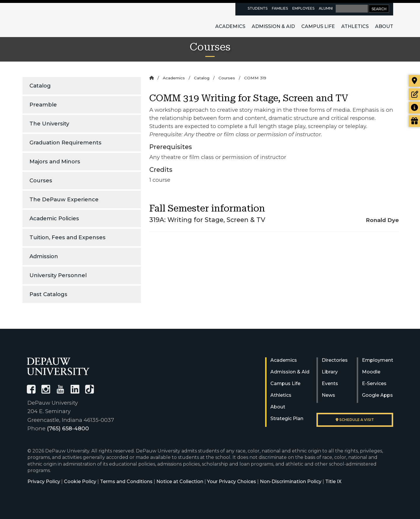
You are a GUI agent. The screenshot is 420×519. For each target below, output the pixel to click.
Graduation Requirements (65, 143)
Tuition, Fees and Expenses (68, 237)
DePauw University (59, 20)
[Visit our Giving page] (414, 121)
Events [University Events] (330, 383)
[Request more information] (414, 108)
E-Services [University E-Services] (374, 383)
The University (49, 124)
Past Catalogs (48, 294)
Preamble (43, 105)
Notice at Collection (180, 482)
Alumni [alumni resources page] (326, 8)
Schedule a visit (355, 420)
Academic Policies (54, 218)
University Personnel (58, 275)
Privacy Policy (44, 482)
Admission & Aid (273, 26)
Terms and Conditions (126, 482)
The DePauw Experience (64, 199)
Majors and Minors (55, 161)
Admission (44, 256)
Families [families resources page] (280, 8)
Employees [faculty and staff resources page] (303, 8)
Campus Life (318, 26)
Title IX (333, 482)
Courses (41, 180)
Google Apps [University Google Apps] (377, 395)
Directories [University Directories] (335, 360)
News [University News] (328, 395)
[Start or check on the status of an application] (414, 94)
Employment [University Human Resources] (378, 360)
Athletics (355, 26)
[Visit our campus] (414, 81)
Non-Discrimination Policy (291, 482)
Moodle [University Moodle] (371, 372)
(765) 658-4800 (68, 428)
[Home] (152, 78)
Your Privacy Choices (232, 482)
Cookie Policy (80, 482)
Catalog (40, 86)
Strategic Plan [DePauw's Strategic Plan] (287, 418)
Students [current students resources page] (258, 8)
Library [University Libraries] (330, 372)
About (384, 26)
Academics (230, 26)
